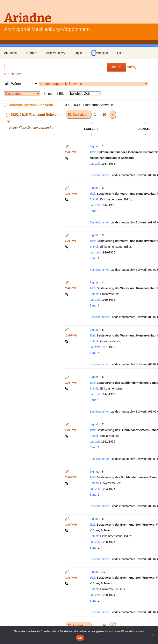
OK (80, 638)
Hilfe (120, 53)
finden (117, 67)
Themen (31, 53)
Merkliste (100, 53)
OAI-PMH (71, 152)
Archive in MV (56, 53)
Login (78, 53)
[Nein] (153, 635)
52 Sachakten (79, 115)
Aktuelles (10, 53)
